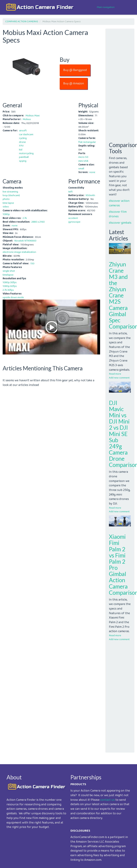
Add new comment (119, 378)
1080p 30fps (10, 282)
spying (23, 161)
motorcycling (26, 153)
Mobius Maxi (32, 116)
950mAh (90, 195)
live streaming (10, 192)
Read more (115, 374)
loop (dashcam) (11, 195)
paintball (24, 157)
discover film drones (118, 214)
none (92, 172)
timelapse (8, 275)
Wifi (71, 192)
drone (22, 142)
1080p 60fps (10, 286)
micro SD (83, 157)
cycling (23, 138)
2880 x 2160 (38, 222)
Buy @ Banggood (75, 70)
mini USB (83, 161)
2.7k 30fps (8, 290)
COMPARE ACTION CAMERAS (22, 22)
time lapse (8, 203)
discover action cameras (119, 203)
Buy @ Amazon (74, 83)
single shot (9, 271)
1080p (6, 214)
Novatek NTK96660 (25, 241)
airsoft (23, 131)
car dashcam (26, 135)
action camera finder (45, 7)
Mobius (27, 119)
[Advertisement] (51, 412)
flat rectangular (87, 142)
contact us (108, 800)
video (6, 207)
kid (21, 150)
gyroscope (74, 222)
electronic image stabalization (19, 252)
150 (32, 264)
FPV (21, 146)
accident (73, 218)
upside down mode (13, 297)
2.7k (25, 218)
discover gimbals (120, 223)
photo (6, 199)
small (81, 169)
